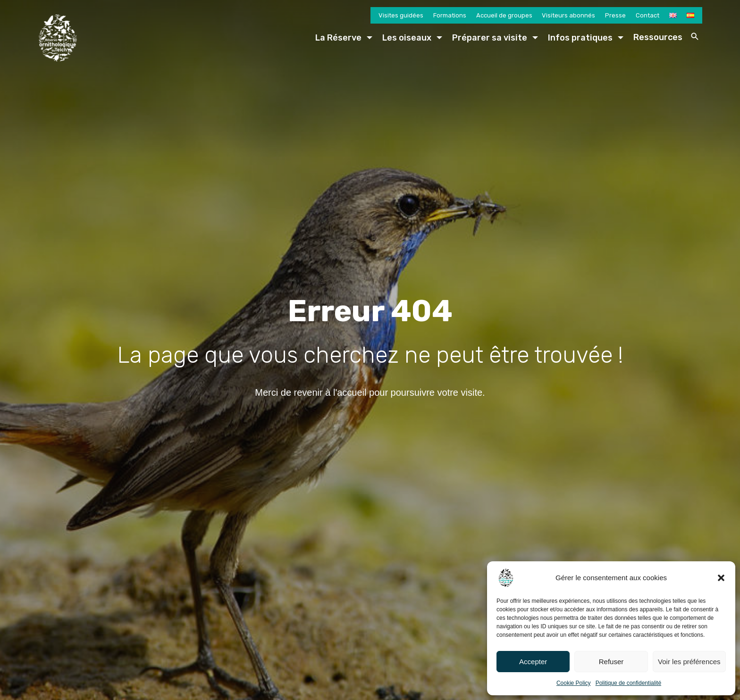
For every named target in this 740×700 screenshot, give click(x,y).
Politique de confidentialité (628, 683)
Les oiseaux (407, 38)
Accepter (533, 662)
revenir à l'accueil (330, 392)
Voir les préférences (689, 662)
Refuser (611, 662)
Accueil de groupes (504, 15)
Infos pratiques (580, 38)
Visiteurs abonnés (568, 15)
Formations (450, 15)
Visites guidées (401, 15)
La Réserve (338, 38)
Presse (615, 15)
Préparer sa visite (490, 38)
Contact (647, 15)
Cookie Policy (574, 683)
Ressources (658, 37)
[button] (721, 578)
